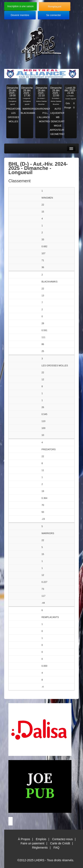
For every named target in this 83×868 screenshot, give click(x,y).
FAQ (57, 848)
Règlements (40, 848)
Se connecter (54, 15)
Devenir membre (20, 15)
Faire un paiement (32, 843)
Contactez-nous (62, 839)
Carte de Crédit (60, 843)
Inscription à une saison (20, 6)
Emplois (41, 839)
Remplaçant (55, 7)
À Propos (24, 839)
